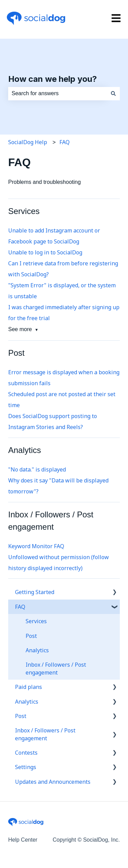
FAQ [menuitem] (20, 607)
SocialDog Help (28, 142)
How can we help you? (53, 79)
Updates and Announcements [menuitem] (53, 782)
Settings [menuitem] (26, 767)
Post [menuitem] (31, 636)
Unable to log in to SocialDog (45, 252)
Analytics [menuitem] (37, 650)
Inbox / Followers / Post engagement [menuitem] (56, 668)
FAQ (65, 142)
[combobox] (58, 93)
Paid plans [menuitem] (29, 687)
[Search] (113, 93)
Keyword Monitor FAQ (36, 546)
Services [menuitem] (36, 621)
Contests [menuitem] (26, 753)
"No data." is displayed (37, 469)
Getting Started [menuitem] (35, 592)
